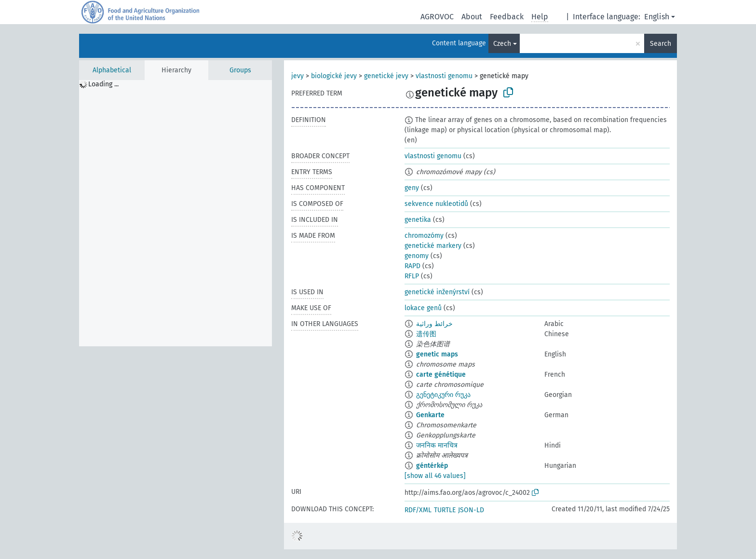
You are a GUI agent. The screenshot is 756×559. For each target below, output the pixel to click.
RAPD (412, 266)
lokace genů (423, 308)
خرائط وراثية (434, 324)
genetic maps (437, 354)
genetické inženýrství (437, 292)
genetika (418, 220)
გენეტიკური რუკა (443, 395)
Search (661, 44)
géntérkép (432, 466)
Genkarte (430, 415)
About (472, 17)
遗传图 (426, 334)
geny (412, 188)
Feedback (507, 17)
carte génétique (441, 375)
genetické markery (433, 246)
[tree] (175, 213)
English (657, 17)
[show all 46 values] (435, 476)
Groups (240, 70)
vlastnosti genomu (444, 76)
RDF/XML (418, 510)
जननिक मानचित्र (437, 445)
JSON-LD (471, 510)
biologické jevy (334, 76)
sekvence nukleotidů (436, 204)
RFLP (412, 276)
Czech (502, 44)
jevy (297, 76)
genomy (417, 256)
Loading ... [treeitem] (103, 84)
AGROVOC (437, 17)
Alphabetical (112, 70)
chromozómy (424, 236)
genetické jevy (386, 76)
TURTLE (445, 510)
